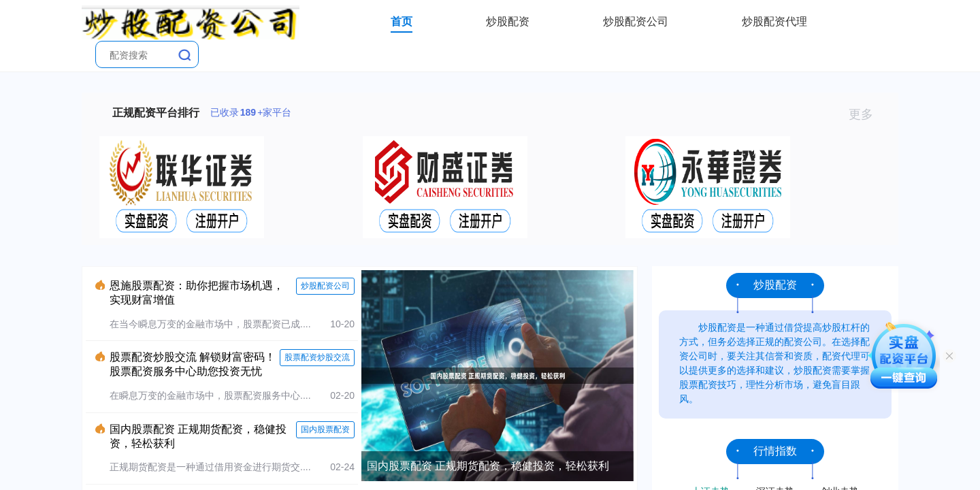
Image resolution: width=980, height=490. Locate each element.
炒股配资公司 (636, 21)
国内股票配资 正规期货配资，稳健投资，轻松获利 (488, 466)
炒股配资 (508, 21)
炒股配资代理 (774, 21)
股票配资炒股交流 (317, 357)
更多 (867, 114)
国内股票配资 (325, 429)
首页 (402, 21)
